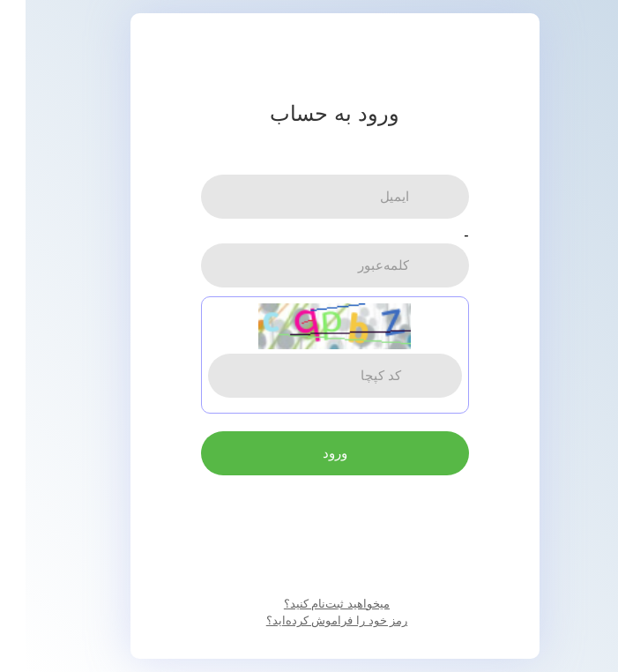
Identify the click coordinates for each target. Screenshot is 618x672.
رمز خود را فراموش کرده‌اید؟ (311, 620)
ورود (309, 453)
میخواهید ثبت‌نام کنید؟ (311, 604)
